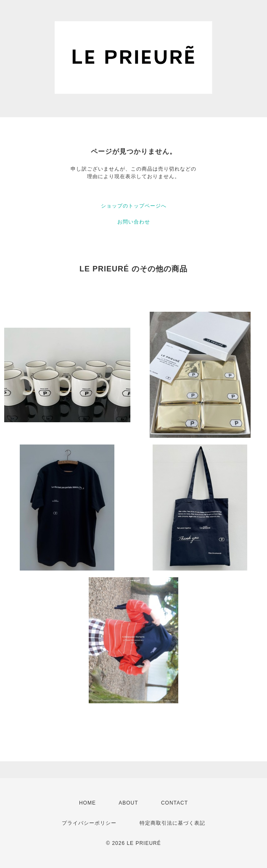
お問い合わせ (134, 222)
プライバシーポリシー (89, 823)
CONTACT (174, 803)
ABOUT (128, 803)
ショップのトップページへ (134, 206)
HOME (87, 803)
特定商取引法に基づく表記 (172, 823)
